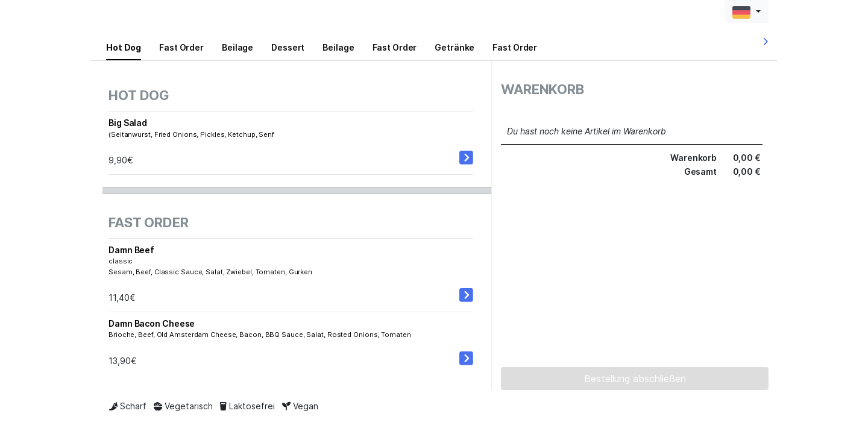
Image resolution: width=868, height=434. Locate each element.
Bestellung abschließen (635, 379)
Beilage (237, 47)
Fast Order (181, 47)
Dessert (288, 47)
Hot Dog (124, 47)
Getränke (454, 47)
